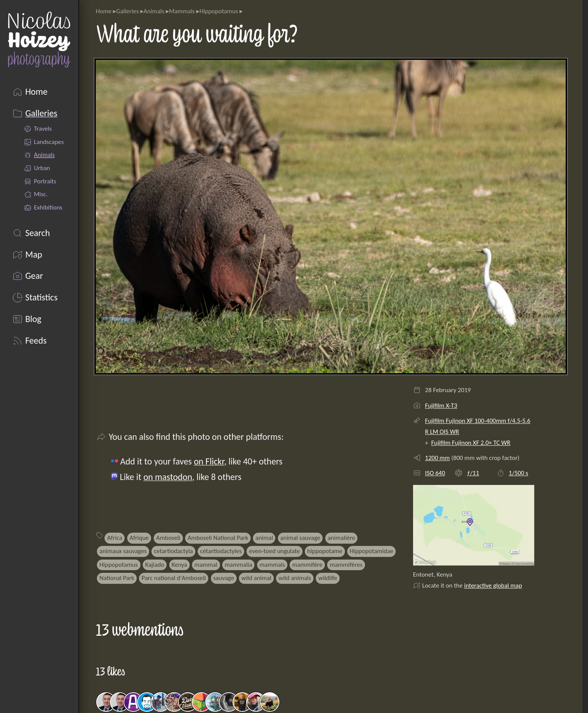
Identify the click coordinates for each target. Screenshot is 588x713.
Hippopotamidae (371, 551)
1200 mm (437, 458)
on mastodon (168, 477)
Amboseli (168, 538)
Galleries (128, 11)
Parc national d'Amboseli (174, 578)
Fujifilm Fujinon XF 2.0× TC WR (471, 443)
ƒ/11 (473, 473)
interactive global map (493, 586)
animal (264, 538)
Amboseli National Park (218, 538)
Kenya (179, 565)
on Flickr (209, 461)
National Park (117, 578)
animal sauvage (300, 538)
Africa (115, 538)
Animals (154, 11)
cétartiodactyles (221, 551)
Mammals (182, 11)
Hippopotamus (219, 11)
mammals (272, 565)
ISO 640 (435, 473)
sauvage (224, 578)
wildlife (328, 578)
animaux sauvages (123, 551)
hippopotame (325, 551)
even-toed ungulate (275, 551)
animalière (341, 538)
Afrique (139, 538)
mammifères (346, 565)
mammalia (238, 565)
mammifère (307, 565)
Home (104, 11)
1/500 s (519, 473)
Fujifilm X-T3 (441, 406)
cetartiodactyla (173, 551)
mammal (206, 565)
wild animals (295, 578)
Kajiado (155, 565)
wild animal (257, 578)
